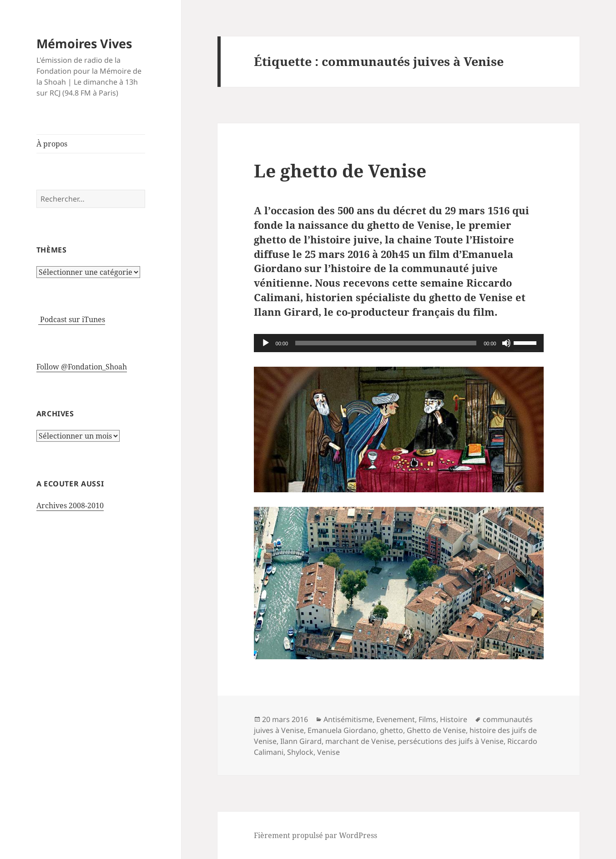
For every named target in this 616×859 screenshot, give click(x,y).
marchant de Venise (360, 741)
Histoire (454, 719)
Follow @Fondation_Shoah (82, 367)
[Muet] (506, 343)
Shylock (300, 752)
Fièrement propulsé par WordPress (316, 835)
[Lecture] (266, 343)
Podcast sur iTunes (72, 319)
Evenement (396, 719)
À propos (52, 144)
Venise (328, 752)
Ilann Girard (301, 741)
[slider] (386, 343)
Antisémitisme (348, 719)
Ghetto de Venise (436, 730)
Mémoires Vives (84, 43)
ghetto (391, 730)
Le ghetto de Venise (340, 170)
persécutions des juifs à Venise (451, 741)
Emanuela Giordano (342, 730)
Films (427, 719)
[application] (399, 343)
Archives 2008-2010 (70, 505)
